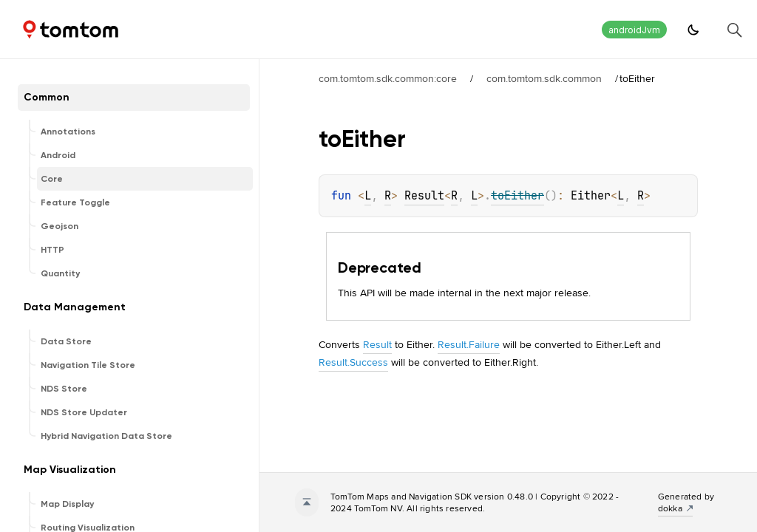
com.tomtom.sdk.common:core (388, 78)
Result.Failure (469, 344)
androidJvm (634, 30)
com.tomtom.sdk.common (544, 78)
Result (424, 196)
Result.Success (353, 362)
